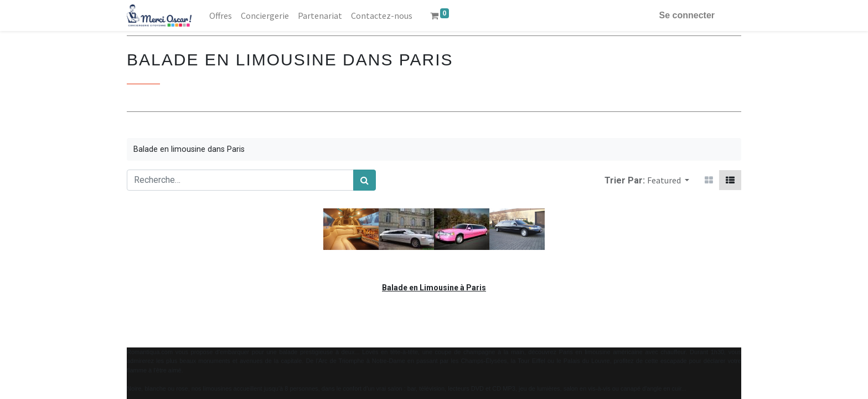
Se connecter (687, 15)
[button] (668, 180)
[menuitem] (221, 16)
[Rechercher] (365, 180)
